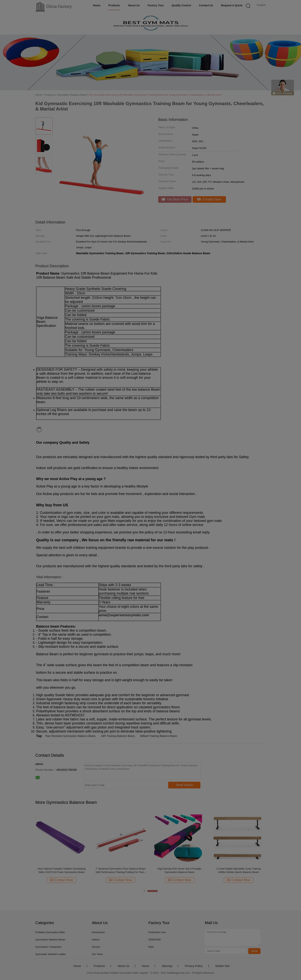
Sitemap (167, 966)
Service (96, 947)
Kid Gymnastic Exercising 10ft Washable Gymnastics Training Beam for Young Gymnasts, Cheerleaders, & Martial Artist (155, 95)
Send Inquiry (184, 785)
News (146, 966)
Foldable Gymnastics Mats (50, 932)
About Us (134, 5)
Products (114, 5)
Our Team (97, 954)
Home (97, 5)
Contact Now (209, 199)
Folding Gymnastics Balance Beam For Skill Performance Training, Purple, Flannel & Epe (239, 870)
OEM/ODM (155, 940)
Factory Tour (156, 5)
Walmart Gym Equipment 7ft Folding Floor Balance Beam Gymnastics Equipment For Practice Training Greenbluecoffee (120, 871)
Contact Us (206, 5)
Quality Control (181, 5)
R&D (151, 947)
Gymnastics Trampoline (48, 947)
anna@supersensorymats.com (124, 615)
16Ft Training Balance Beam (118, 736)
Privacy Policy (194, 966)
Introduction (98, 932)
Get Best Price (175, 199)
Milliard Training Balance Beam (159, 736)
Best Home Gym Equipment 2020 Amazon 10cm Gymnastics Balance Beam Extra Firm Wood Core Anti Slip (62, 871)
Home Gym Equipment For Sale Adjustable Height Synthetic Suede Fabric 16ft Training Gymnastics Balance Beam (180, 871)
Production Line (157, 932)
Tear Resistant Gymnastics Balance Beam (70, 736)
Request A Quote (232, 5)
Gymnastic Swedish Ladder (50, 954)
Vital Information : (50, 577)
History (96, 940)
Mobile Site (222, 966)
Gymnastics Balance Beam (50, 940)
